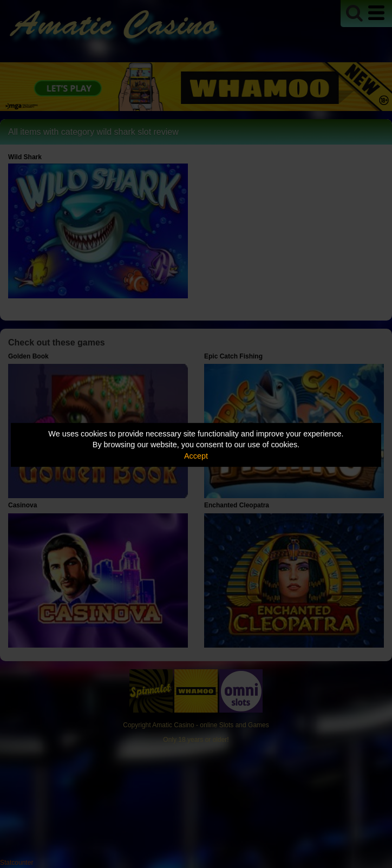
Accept (196, 456)
